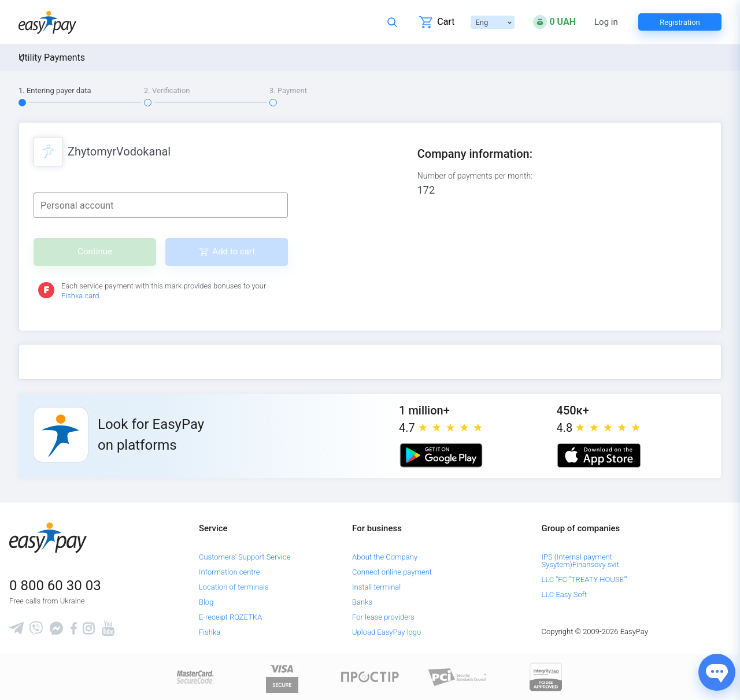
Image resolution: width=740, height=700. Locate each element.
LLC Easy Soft (565, 595)
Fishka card (80, 296)
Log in (606, 22)
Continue (95, 251)
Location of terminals (234, 587)
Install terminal (376, 587)
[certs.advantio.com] (546, 677)
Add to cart (234, 251)
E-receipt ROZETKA (230, 617)
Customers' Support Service (245, 557)
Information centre (229, 572)
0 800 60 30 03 (55, 586)
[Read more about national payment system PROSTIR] (370, 677)
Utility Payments (52, 58)
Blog (206, 602)
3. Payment (288, 90)
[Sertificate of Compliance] (458, 677)
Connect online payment (392, 572)
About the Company (385, 557)
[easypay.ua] (47, 22)
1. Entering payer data (55, 90)
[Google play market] (441, 455)
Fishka (210, 632)
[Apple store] (599, 455)
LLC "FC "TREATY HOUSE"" (585, 579)
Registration (680, 22)
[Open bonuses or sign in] (554, 22)
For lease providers (383, 617)
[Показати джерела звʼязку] (717, 672)
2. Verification (167, 90)
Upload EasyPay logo (386, 632)
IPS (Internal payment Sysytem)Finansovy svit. (581, 561)
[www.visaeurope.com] (282, 677)
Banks (362, 602)
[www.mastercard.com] (195, 677)
